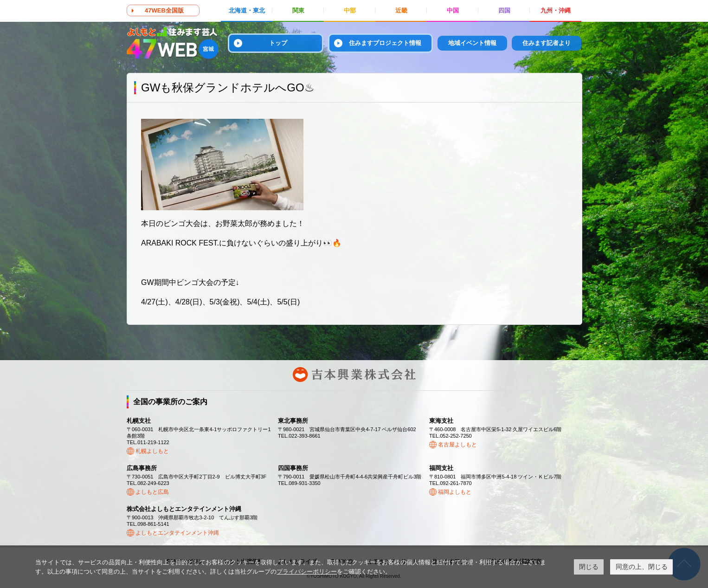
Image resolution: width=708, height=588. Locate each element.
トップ (278, 43)
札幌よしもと (152, 451)
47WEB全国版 (164, 10)
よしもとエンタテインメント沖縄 (177, 533)
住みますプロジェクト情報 (385, 43)
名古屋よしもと (457, 445)
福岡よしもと (455, 492)
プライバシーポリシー (307, 572)
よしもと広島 (152, 492)
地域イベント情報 (472, 43)
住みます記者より (547, 43)
